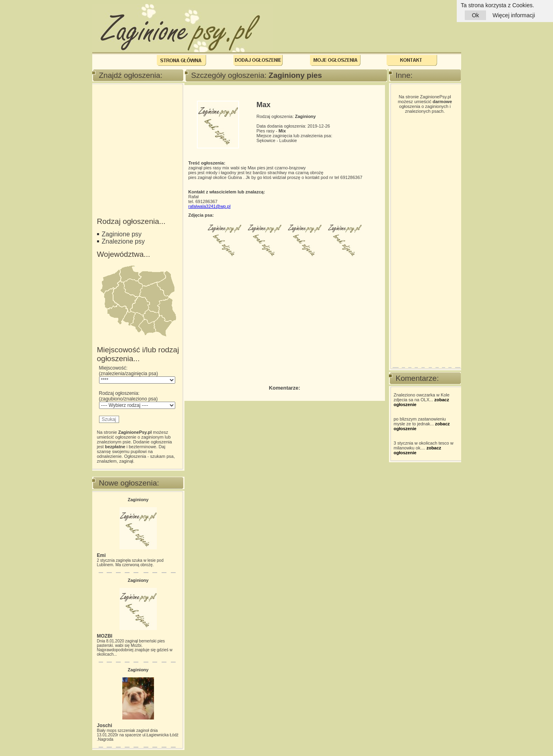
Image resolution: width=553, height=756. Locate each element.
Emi (101, 555)
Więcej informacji (514, 15)
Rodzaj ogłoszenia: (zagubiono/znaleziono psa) (137, 400)
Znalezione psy (124, 241)
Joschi (105, 726)
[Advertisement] (137, 130)
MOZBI (105, 636)
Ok (475, 15)
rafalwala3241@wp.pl (210, 206)
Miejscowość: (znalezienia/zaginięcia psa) (137, 374)
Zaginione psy (122, 234)
